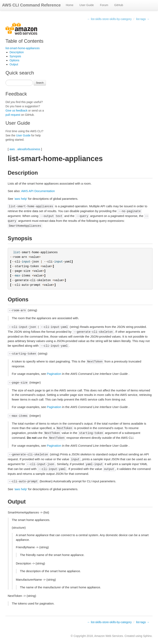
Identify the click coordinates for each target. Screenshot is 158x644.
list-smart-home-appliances (23, 48)
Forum (104, 5)
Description (17, 52)
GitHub (119, 5)
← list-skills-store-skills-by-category (110, 19)
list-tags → (143, 19)
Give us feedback (16, 111)
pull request (13, 115)
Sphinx (147, 636)
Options (14, 60)
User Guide (87, 5)
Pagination (54, 374)
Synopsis (15, 56)
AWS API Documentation (38, 191)
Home (70, 5)
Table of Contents (24, 41)
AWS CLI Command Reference (31, 5)
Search (40, 83)
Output (14, 64)
